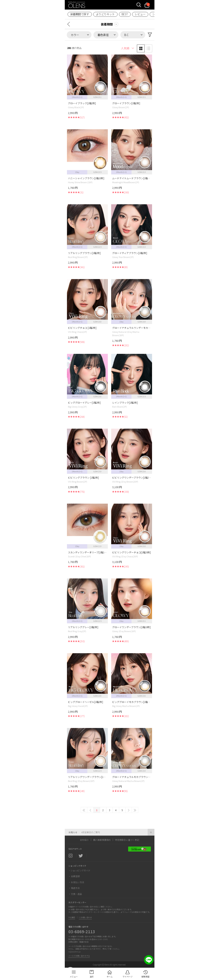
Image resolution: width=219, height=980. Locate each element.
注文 (92, 977)
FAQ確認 (72, 917)
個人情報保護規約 (102, 840)
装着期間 (107, 24)
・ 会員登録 (74, 876)
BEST (125, 14)
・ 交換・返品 (75, 894)
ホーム (110, 977)
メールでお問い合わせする (79, 956)
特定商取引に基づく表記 (127, 840)
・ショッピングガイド (79, 870)
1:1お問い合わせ (85, 917)
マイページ (128, 977)
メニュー (74, 977)
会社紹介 (84, 840)
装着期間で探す (80, 14)
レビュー (140, 14)
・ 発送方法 (74, 888)
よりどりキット (105, 14)
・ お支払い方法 (76, 882)
